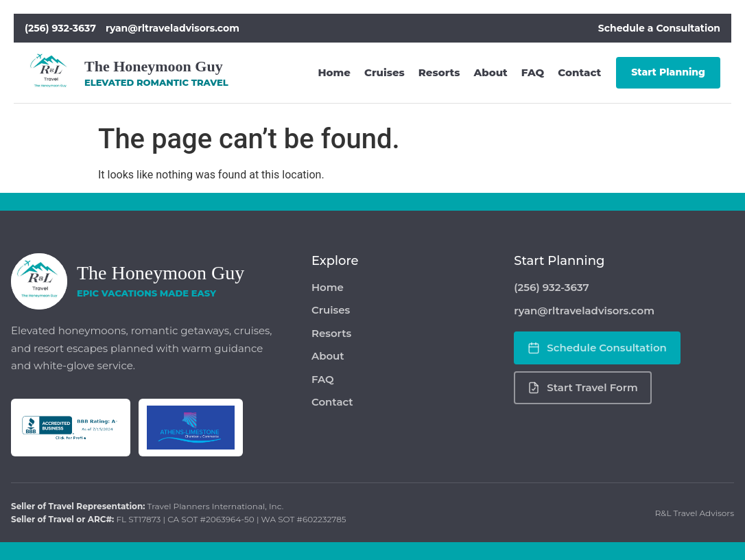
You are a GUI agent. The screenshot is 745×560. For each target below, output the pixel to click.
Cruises (385, 72)
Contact (579, 72)
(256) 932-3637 (60, 28)
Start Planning (668, 72)
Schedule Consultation (597, 348)
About (490, 72)
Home (335, 72)
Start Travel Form (582, 387)
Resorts (439, 72)
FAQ (533, 72)
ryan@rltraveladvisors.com (173, 28)
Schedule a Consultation (659, 28)
